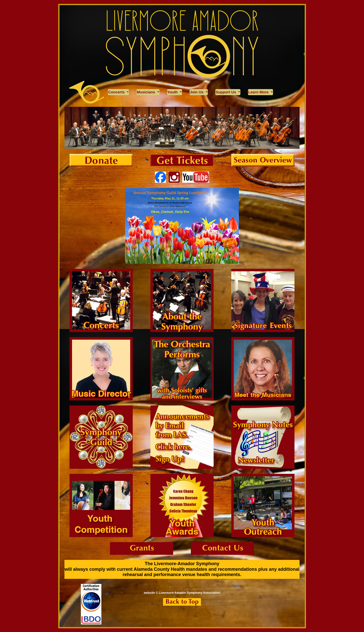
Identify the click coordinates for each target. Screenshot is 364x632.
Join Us (197, 92)
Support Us (226, 92)
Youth (173, 92)
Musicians (146, 92)
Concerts (117, 92)
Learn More (259, 92)
